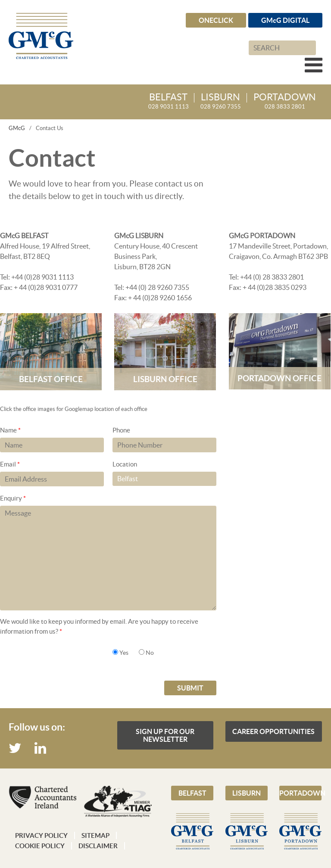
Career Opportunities (273, 731)
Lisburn (247, 793)
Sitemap (95, 835)
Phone (121, 430)
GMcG (17, 128)
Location (125, 464)
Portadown (300, 793)
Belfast (192, 793)
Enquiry (13, 498)
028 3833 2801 (285, 101)
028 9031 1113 (169, 101)
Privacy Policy (41, 835)
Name (10, 430)
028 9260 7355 (221, 101)
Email (10, 464)
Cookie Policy (40, 846)
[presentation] (66, 664)
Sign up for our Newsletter (165, 735)
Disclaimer (98, 846)
